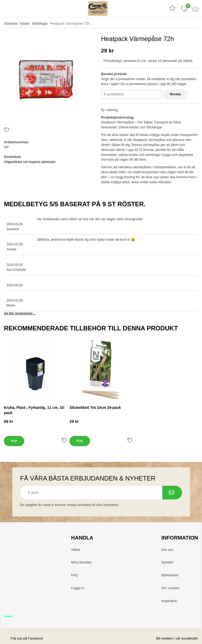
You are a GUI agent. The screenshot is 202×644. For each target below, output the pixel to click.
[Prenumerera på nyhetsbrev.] (172, 493)
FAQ (74, 575)
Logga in (78, 588)
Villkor (76, 550)
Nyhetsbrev (170, 575)
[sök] (18, 9)
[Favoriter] (184, 9)
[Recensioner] (172, 9)
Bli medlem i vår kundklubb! (177, 638)
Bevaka (175, 94)
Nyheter (167, 562)
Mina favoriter (81, 562)
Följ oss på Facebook (24, 638)
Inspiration (169, 601)
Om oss (167, 550)
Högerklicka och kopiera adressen (30, 162)
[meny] (6, 9)
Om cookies (170, 588)
